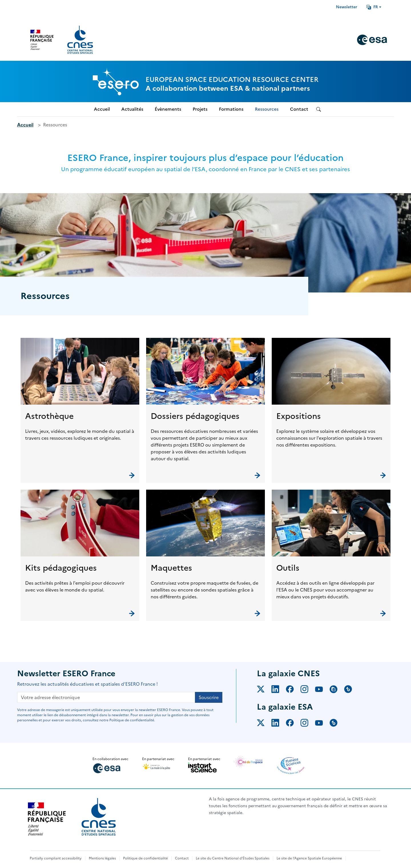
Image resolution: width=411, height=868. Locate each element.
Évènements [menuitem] (168, 109)
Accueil (25, 125)
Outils (288, 568)
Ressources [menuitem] (267, 109)
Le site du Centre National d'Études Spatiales (233, 858)
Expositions (299, 416)
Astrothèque (49, 416)
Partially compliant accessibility (56, 858)
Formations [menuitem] (231, 109)
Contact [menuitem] (299, 109)
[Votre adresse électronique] (106, 697)
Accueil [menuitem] (102, 109)
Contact (182, 858)
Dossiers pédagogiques (195, 416)
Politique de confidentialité (145, 858)
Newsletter (347, 7)
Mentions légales (102, 858)
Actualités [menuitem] (132, 109)
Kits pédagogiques (61, 568)
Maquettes (171, 568)
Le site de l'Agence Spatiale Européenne (309, 858)
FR (372, 7)
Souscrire (209, 697)
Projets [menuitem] (200, 109)
